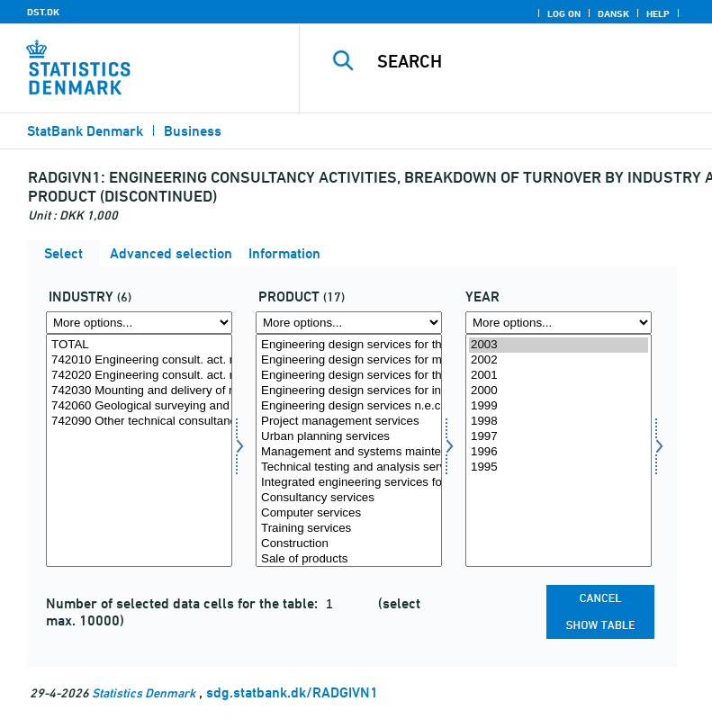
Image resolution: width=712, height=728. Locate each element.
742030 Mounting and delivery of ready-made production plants (139, 391)
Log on (564, 13)
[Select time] (559, 450)
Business (193, 131)
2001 (559, 376)
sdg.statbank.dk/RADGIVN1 (292, 692)
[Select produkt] (349, 450)
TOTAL (139, 345)
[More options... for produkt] (349, 323)
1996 (559, 452)
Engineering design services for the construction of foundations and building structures (349, 345)
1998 (559, 422)
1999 (559, 406)
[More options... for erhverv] (139, 323)
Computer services (349, 513)
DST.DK (43, 12)
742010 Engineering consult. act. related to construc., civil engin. (139, 360)
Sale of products (349, 559)
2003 (559, 345)
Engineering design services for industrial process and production (349, 391)
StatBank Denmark (85, 131)
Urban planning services (349, 437)
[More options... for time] (559, 323)
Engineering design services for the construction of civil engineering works (349, 376)
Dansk (613, 13)
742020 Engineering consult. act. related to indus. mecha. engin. (139, 376)
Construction (349, 544)
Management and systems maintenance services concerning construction (349, 452)
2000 (559, 391)
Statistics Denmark (144, 692)
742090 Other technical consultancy (139, 422)
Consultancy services (349, 498)
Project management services (349, 422)
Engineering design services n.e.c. (349, 406)
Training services (349, 529)
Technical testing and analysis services (349, 467)
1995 (559, 467)
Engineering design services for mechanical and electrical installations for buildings (349, 360)
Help (658, 13)
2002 (559, 360)
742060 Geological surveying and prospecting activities (139, 406)
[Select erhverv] (139, 450)
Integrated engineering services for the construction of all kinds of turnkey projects (349, 483)
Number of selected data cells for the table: (184, 603)
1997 (559, 437)
